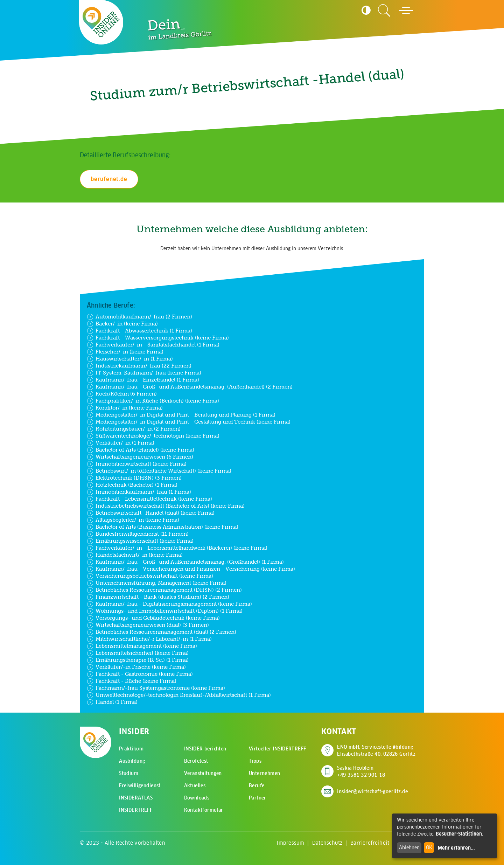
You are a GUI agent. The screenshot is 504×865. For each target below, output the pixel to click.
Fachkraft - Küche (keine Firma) (132, 681)
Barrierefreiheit (370, 843)
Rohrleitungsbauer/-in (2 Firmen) (134, 429)
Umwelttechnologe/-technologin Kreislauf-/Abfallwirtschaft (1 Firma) (179, 695)
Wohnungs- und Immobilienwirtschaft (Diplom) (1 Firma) (165, 611)
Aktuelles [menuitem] (195, 785)
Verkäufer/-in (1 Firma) (121, 443)
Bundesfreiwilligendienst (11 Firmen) (138, 534)
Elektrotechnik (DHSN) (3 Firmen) (134, 478)
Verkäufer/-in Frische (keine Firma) (136, 667)
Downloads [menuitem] (197, 798)
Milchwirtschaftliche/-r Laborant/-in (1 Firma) (149, 639)
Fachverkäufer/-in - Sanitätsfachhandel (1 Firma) (153, 345)
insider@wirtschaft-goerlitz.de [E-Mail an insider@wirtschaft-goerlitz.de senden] (372, 791)
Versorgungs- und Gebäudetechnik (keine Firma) (153, 618)
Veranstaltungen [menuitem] (203, 773)
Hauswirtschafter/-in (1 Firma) (130, 359)
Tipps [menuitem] (255, 761)
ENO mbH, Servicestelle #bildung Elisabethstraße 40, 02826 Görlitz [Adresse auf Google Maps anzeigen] (376, 750)
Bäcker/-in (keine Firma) (122, 324)
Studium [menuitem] (129, 773)
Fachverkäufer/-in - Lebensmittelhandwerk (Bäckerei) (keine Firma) (177, 548)
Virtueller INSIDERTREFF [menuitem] (278, 749)
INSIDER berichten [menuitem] (205, 749)
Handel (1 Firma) (112, 702)
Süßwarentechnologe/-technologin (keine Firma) (153, 436)
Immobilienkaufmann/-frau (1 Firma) (139, 492)
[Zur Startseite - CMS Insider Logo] (101, 22)
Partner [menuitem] (258, 798)
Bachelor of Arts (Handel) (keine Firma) (141, 450)
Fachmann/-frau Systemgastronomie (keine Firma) (156, 688)
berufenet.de (109, 179)
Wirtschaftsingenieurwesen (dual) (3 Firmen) (148, 625)
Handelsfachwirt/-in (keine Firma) (135, 555)
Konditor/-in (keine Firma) (125, 408)
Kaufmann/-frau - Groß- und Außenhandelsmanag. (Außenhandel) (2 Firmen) (190, 387)
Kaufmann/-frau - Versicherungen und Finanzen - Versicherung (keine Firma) (191, 569)
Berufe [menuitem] (257, 785)
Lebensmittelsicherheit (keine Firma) (138, 653)
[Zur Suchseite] (384, 11)
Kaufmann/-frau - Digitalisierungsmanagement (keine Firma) (169, 604)
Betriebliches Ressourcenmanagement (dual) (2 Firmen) (162, 632)
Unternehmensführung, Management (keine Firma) (157, 583)
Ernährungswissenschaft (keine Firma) (140, 541)
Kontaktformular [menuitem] (204, 810)
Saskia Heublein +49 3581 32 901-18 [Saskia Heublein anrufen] (361, 771)
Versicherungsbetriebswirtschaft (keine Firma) (150, 576)
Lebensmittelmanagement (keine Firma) (142, 646)
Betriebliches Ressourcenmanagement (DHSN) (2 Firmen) (164, 590)
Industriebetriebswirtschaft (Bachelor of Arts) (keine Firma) (166, 506)
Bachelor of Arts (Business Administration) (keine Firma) (163, 527)
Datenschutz (327, 843)
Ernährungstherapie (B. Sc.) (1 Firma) (138, 660)
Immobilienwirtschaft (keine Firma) (137, 464)
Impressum (290, 843)
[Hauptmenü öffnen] (406, 11)
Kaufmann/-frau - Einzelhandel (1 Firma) (143, 380)
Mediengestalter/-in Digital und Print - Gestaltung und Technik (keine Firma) (189, 422)
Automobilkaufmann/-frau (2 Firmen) (139, 317)
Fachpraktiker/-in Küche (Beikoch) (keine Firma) (153, 401)
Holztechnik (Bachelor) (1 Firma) (132, 485)
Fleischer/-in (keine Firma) (125, 352)
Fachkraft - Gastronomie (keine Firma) (140, 674)
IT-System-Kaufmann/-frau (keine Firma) (144, 373)
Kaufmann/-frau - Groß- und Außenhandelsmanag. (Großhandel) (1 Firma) (185, 562)
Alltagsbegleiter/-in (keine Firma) (133, 520)
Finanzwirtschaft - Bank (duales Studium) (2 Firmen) (158, 597)
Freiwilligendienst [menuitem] (140, 785)
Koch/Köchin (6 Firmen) (122, 394)
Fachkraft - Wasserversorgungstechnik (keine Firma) (158, 338)
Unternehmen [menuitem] (265, 773)
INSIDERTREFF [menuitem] (136, 810)
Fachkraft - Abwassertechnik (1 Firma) (139, 331)
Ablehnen (409, 847)
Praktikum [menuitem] (131, 749)
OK (429, 847)
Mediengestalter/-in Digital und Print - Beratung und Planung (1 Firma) (181, 415)
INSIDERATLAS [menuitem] (136, 798)
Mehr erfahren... (456, 848)
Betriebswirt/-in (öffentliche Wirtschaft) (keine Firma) (159, 471)
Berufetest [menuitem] (196, 761)
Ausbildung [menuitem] (132, 761)
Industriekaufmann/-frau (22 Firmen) (139, 366)
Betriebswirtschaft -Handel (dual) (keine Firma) (151, 513)
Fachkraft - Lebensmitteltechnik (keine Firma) (149, 499)
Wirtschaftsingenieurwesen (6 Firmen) (140, 457)
